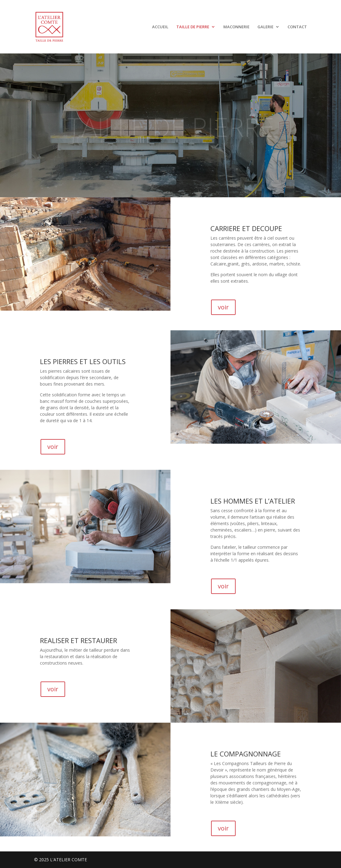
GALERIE (265, 27)
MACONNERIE (236, 27)
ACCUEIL (160, 27)
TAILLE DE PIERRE (193, 27)
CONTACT (297, 27)
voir (223, 307)
